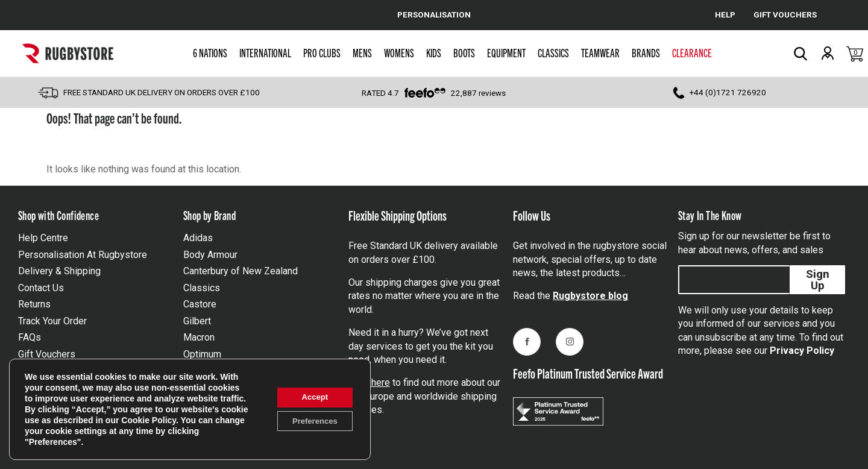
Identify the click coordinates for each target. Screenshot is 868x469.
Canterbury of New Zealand (241, 271)
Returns (34, 304)
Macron (199, 337)
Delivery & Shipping (59, 271)
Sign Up (818, 280)
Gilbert (197, 321)
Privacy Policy (802, 351)
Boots (464, 52)
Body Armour (210, 255)
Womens (399, 52)
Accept (311, 397)
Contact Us (41, 288)
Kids (434, 52)
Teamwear (600, 52)
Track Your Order (52, 321)
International (265, 52)
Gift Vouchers (47, 354)
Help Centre (43, 238)
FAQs (30, 337)
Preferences (310, 422)
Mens (362, 52)
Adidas (198, 238)
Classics (553, 52)
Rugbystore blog (590, 296)
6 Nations (210, 52)
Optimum (202, 354)
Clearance (692, 52)
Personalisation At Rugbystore (83, 255)
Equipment (506, 52)
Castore (200, 304)
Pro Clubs (322, 52)
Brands (646, 52)
